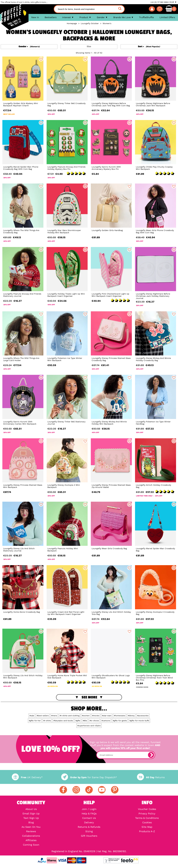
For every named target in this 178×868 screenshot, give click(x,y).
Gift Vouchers (89, 836)
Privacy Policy (147, 814)
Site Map (147, 827)
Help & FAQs (89, 814)
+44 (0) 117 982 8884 (159, 2)
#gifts (78, 721)
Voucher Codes (147, 809)
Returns (151, 777)
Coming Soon (31, 845)
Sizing (89, 831)
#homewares (120, 716)
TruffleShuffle (146, 17)
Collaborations (31, 836)
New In (35, 17)
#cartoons (106, 721)
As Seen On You (31, 827)
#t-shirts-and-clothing (70, 716)
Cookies (147, 822)
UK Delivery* (27, 777)
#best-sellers (43, 716)
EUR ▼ (173, 2)
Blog (31, 822)
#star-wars (107, 716)
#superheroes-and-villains (89, 726)
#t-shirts (47, 721)
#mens (54, 716)
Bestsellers (51, 17)
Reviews (31, 831)
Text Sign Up (31, 818)
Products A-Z (147, 831)
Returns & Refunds (89, 827)
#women (86, 716)
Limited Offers (167, 17)
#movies (96, 716)
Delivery (89, 822)
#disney (131, 716)
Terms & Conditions (147, 818)
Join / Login (89, 809)
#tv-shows (94, 721)
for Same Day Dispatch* (89, 777)
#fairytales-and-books (63, 721)
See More (89, 697)
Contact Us (89, 818)
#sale (32, 716)
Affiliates (31, 840)
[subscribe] (151, 755)
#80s (85, 721)
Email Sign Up (31, 814)
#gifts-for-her (35, 721)
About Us (31, 809)
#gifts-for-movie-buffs (139, 721)
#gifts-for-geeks (120, 721)
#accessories (143, 716)
